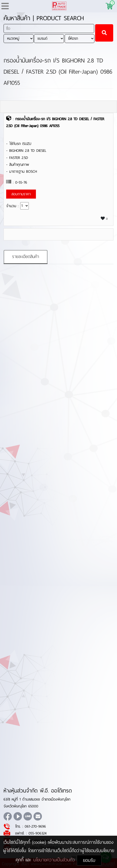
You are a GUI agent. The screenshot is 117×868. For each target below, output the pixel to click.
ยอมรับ (89, 860)
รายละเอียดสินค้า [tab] (26, 257)
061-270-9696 (35, 826)
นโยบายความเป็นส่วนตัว (55, 860)
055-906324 (38, 833)
